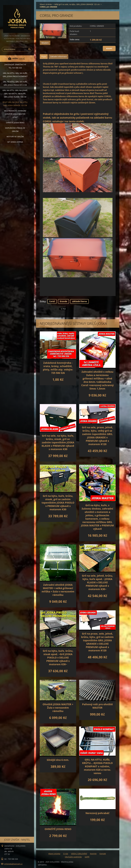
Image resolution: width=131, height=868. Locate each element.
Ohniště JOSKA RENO (15, 123)
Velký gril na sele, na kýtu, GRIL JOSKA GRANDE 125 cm (15, 104)
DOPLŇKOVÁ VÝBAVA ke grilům (15, 130)
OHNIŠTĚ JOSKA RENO (58, 829)
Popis (44, 56)
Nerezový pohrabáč (97, 813)
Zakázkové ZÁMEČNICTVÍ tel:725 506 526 (15, 66)
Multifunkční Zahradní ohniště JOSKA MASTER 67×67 (15, 114)
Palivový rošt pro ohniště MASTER (97, 706)
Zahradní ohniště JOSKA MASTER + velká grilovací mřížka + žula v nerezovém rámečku (58, 590)
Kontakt (103, 854)
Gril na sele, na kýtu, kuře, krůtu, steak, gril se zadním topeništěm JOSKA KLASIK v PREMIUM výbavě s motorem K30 (58, 442)
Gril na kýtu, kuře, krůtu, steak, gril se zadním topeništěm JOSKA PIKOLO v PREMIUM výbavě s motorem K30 (58, 503)
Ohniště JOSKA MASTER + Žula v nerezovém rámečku (58, 708)
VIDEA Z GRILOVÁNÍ (79, 854)
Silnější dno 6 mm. (58, 760)
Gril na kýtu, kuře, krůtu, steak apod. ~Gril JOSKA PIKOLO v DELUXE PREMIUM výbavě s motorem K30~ (58, 658)
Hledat (30, 49)
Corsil (52, 301)
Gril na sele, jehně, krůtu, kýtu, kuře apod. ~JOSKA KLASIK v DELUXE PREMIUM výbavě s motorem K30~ (97, 582)
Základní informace (58, 56)
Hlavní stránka (46, 4)
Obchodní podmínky (73, 857)
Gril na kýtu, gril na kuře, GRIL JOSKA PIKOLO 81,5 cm (15, 83)
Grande (63, 301)
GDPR (87, 857)
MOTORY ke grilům (15, 137)
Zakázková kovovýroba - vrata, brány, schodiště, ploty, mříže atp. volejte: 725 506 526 (58, 368)
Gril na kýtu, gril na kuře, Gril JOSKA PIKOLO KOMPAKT (15, 75)
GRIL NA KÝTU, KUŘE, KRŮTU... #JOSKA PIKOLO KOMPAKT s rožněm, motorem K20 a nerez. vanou (97, 766)
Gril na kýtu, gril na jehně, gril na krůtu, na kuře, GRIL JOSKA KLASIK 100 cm (15, 94)
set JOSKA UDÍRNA (15, 142)
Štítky (43, 302)
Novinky (93, 854)
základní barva (79, 301)
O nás (66, 854)
